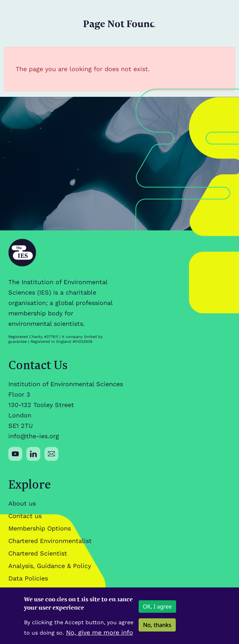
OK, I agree (157, 611)
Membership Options (40, 528)
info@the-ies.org (34, 436)
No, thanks (157, 629)
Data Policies (28, 578)
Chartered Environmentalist (50, 541)
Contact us (25, 516)
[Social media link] (15, 454)
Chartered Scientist (38, 553)
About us (22, 503)
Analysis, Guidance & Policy (50, 566)
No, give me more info (100, 637)
